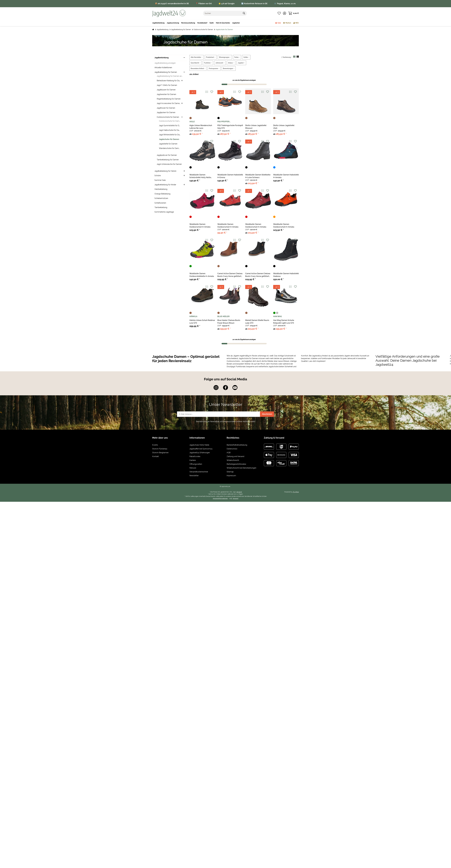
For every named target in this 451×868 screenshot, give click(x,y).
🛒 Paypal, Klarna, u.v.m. (285, 4)
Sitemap (230, 472)
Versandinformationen (220, 498)
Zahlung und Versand (235, 456)
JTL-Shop (296, 492)
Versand (239, 492)
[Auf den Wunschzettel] (212, 92)
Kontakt (156, 456)
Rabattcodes (195, 456)
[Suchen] (222, 13)
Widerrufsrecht (233, 460)
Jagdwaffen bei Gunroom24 (201, 449)
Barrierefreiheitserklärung (237, 445)
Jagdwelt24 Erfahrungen (200, 453)
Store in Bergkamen (160, 453)
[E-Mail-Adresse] (219, 414)
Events (155, 445)
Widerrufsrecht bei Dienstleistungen (241, 468)
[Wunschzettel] (279, 13)
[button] (285, 13)
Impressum (231, 476)
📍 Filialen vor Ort (204, 4)
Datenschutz (232, 449)
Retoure (193, 468)
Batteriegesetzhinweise (236, 464)
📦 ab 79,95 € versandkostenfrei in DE (172, 4)
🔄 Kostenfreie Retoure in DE (254, 4)
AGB (229, 453)
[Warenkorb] (294, 13)
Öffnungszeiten (196, 464)
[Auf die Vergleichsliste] (207, 92)
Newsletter (194, 476)
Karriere (193, 460)
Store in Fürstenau (160, 449)
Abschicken (267, 414)
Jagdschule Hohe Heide (199, 445)
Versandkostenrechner (199, 472)
